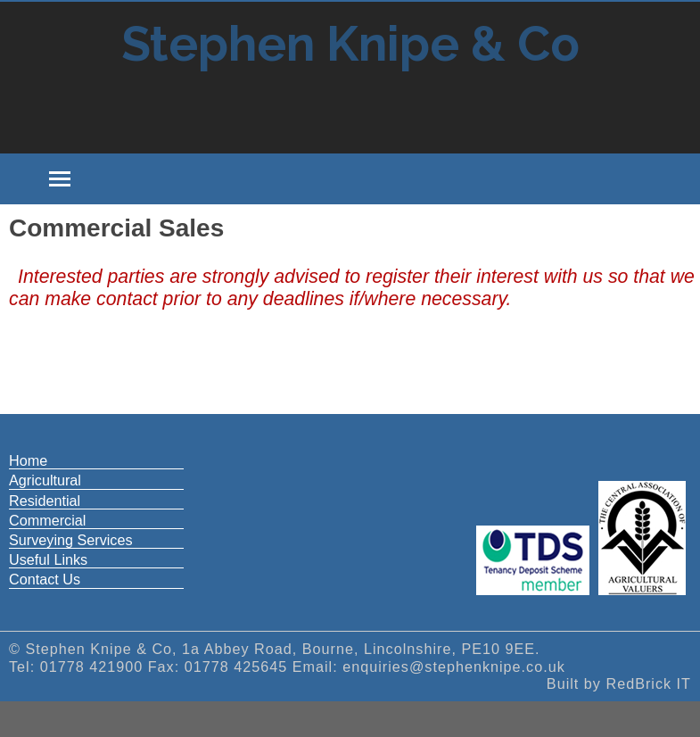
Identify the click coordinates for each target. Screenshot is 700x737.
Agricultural (45, 480)
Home (28, 460)
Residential (45, 501)
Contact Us (45, 579)
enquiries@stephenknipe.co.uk (454, 667)
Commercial (47, 520)
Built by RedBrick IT (619, 683)
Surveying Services (71, 540)
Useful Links (48, 559)
